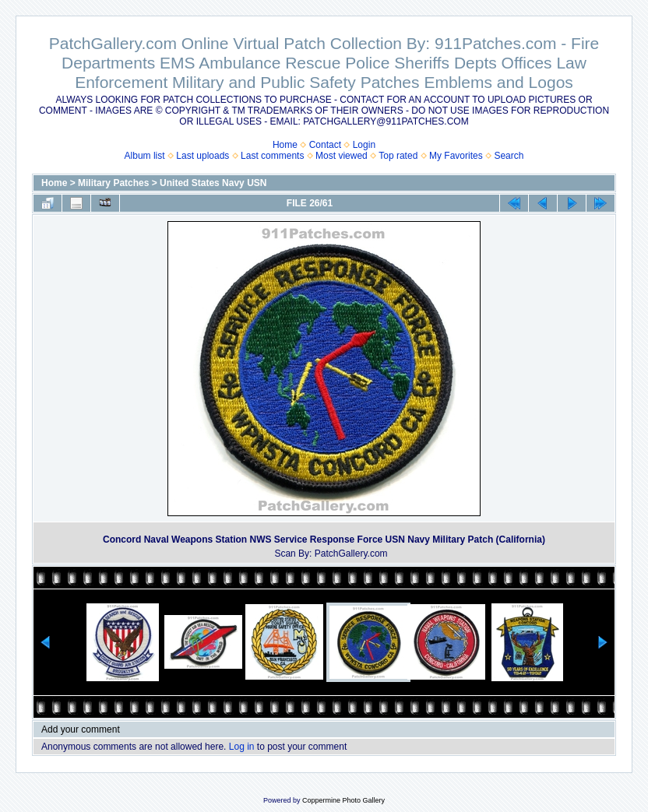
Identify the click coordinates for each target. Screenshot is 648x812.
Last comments (272, 156)
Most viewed (342, 156)
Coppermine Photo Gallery (343, 800)
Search (509, 156)
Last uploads (202, 156)
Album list (145, 156)
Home (285, 145)
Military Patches (113, 183)
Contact (325, 145)
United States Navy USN (213, 183)
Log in (242, 747)
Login (364, 145)
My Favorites (456, 156)
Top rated (398, 156)
